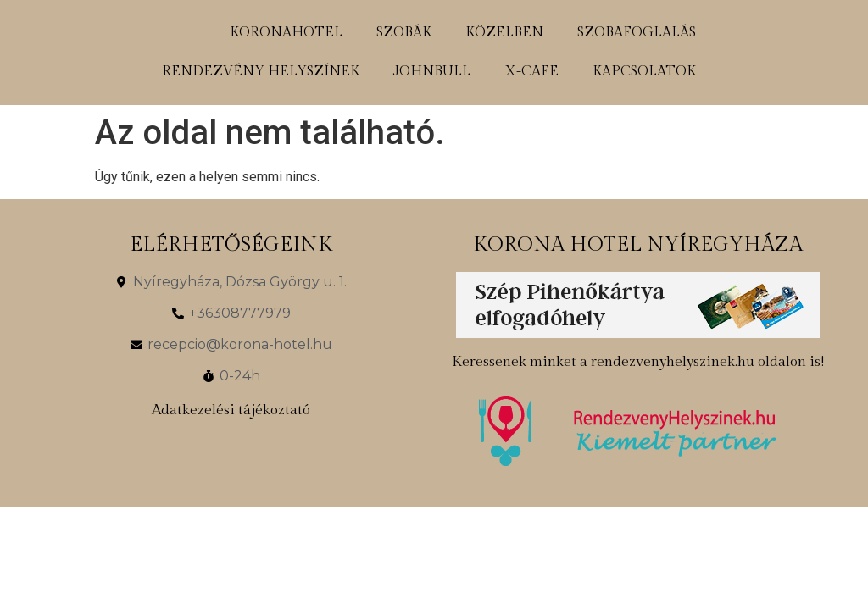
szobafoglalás (637, 33)
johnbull (432, 72)
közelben (504, 33)
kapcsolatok (644, 72)
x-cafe (531, 72)
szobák (404, 33)
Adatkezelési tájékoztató (231, 410)
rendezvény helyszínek (261, 72)
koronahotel (286, 33)
